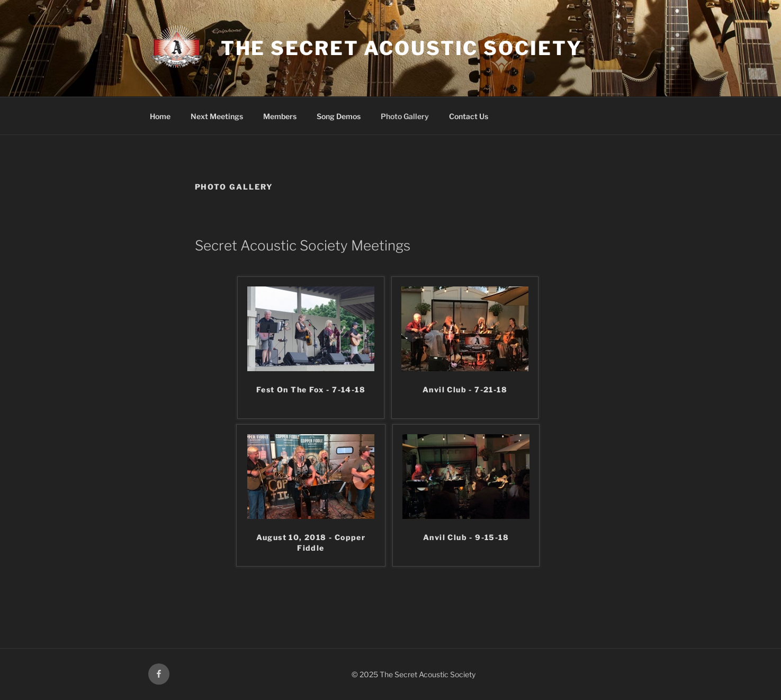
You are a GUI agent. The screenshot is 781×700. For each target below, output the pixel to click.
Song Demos (339, 116)
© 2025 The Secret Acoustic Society (414, 674)
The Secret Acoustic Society (402, 48)
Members (280, 116)
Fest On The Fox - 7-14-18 (311, 389)
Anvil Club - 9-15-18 (466, 537)
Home (160, 116)
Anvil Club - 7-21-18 (465, 389)
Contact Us (469, 116)
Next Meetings (217, 116)
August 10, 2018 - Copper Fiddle (311, 542)
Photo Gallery (405, 116)
